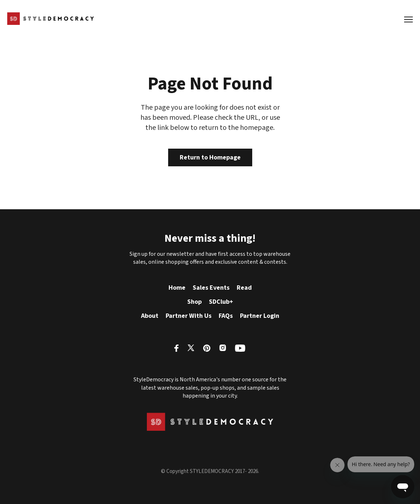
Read (244, 288)
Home (177, 288)
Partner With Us (189, 316)
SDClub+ (221, 302)
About (150, 316)
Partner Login (260, 316)
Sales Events (211, 288)
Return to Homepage (210, 157)
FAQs (226, 316)
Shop (194, 302)
